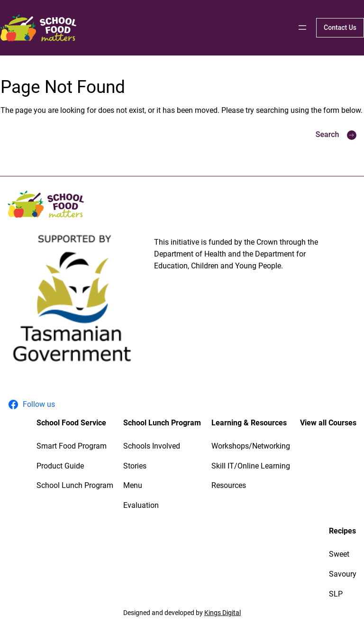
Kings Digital (223, 613)
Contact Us (340, 28)
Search (328, 134)
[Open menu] (302, 28)
